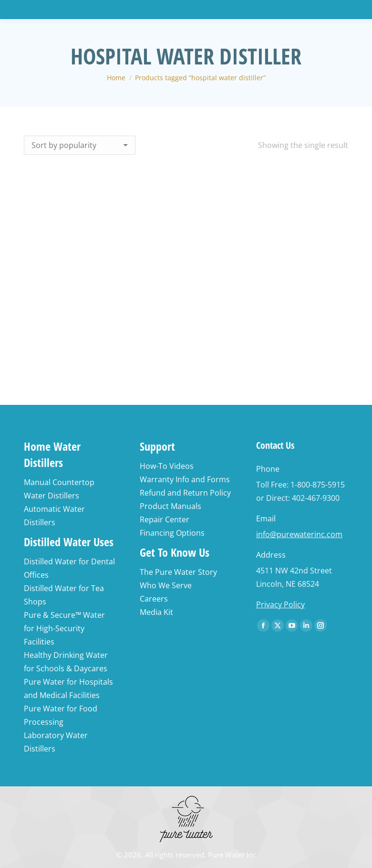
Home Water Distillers (52, 454)
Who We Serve (166, 585)
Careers (154, 599)
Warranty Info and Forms (185, 479)
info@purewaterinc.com (299, 534)
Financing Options (172, 533)
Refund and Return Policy (185, 493)
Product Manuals (170, 506)
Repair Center (165, 519)
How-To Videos (167, 466)
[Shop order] (80, 145)
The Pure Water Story (178, 572)
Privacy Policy (280, 604)
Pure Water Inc (232, 855)
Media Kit (156, 612)
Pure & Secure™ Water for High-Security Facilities (64, 628)
